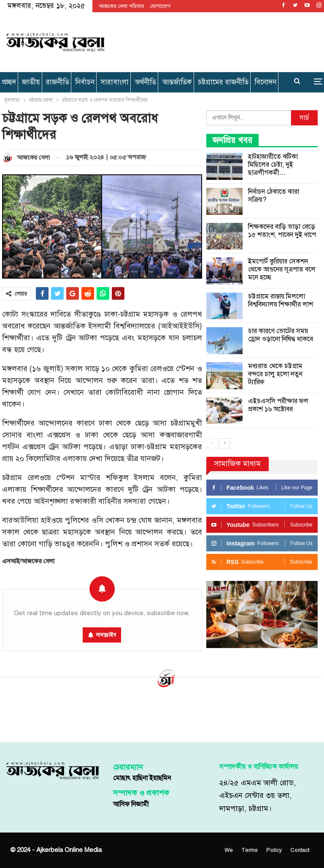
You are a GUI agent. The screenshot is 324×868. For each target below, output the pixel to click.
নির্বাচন (85, 82)
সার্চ (304, 118)
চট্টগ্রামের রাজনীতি (223, 82)
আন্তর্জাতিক (177, 82)
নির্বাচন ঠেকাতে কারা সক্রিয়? (274, 196)
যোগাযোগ (160, 6)
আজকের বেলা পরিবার (121, 6)
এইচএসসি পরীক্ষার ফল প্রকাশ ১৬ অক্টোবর (278, 405)
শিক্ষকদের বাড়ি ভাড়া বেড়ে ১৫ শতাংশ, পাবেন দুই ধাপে (282, 231)
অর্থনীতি (145, 82)
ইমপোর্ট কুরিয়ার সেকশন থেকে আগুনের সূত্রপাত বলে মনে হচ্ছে (282, 269)
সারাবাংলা (115, 82)
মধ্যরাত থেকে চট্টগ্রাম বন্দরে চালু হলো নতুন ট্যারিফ (275, 374)
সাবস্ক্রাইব (106, 635)
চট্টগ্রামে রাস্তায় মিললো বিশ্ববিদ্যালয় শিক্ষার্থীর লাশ (281, 300)
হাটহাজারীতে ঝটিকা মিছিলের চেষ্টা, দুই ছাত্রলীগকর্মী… (273, 165)
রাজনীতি (58, 82)
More (265, 82)
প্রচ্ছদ (9, 82)
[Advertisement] (215, 41)
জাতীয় (31, 82)
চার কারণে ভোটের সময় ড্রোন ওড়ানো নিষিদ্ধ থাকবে (281, 335)
